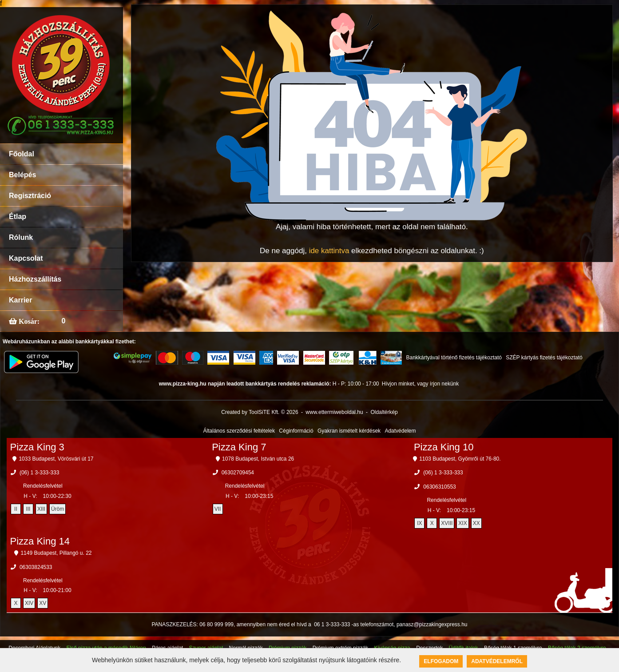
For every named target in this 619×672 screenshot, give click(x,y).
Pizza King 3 (37, 447)
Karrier (20, 300)
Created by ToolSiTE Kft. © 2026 (260, 412)
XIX (462, 523)
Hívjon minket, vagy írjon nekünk (420, 384)
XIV (29, 603)
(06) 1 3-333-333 (39, 473)
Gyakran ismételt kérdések (349, 431)
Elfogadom (441, 661)
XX (476, 523)
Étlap (18, 217)
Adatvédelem (400, 431)
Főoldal (22, 154)
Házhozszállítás (35, 279)
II (16, 509)
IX (419, 523)
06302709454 (238, 473)
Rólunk (21, 237)
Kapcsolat (26, 258)
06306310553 (439, 487)
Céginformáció (296, 431)
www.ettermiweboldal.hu (334, 412)
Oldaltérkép (384, 412)
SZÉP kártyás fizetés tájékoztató (544, 358)
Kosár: (28, 321)
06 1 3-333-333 (332, 624)
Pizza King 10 (444, 447)
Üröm (58, 509)
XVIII (447, 523)
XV (43, 603)
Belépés (22, 175)
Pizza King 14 (40, 541)
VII (218, 509)
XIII (41, 509)
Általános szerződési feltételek (239, 431)
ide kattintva (329, 251)
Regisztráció (30, 196)
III (28, 509)
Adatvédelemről (497, 661)
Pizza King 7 (239, 447)
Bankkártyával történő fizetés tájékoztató (454, 358)
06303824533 (36, 567)
